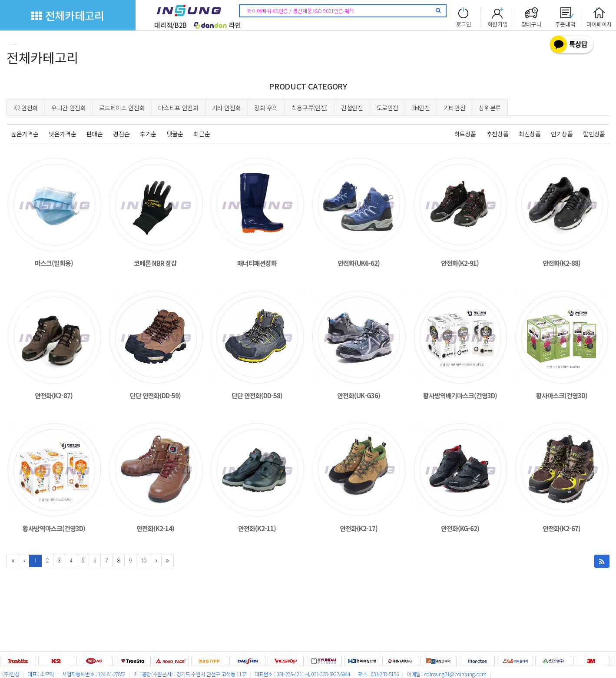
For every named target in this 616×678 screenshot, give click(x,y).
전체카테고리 (68, 15)
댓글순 (175, 134)
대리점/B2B (171, 25)
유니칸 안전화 (69, 108)
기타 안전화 (227, 108)
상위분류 (490, 108)
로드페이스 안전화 (122, 108)
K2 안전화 (26, 108)
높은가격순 (25, 134)
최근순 (202, 134)
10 (144, 561)
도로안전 (388, 108)
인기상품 (562, 134)
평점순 (121, 134)
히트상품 (465, 134)
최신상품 (530, 134)
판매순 (95, 134)
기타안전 (455, 108)
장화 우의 (266, 108)
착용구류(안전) (310, 108)
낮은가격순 (62, 134)
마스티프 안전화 (178, 108)
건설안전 (352, 108)
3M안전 (421, 108)
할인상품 (594, 134)
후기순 (148, 134)
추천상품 (498, 134)
